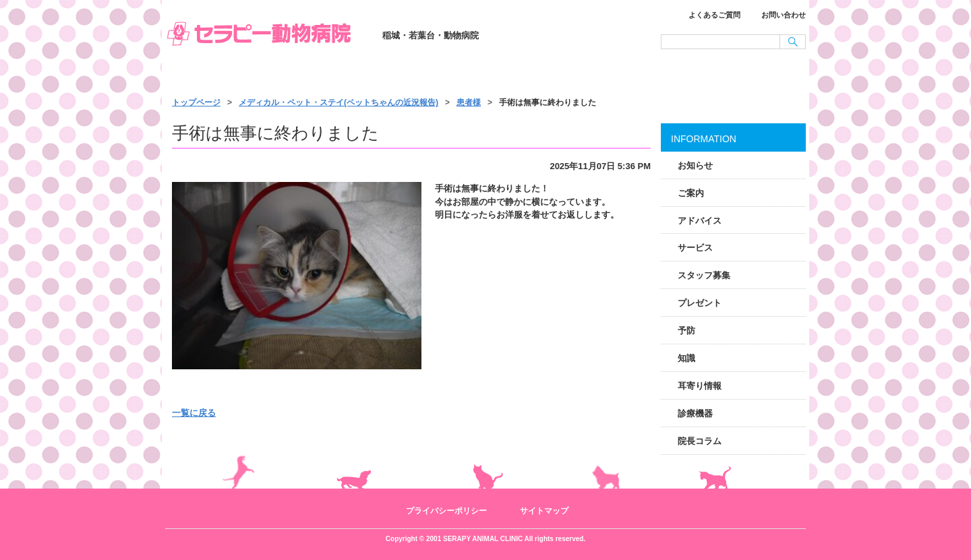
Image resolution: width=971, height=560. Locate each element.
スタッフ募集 (704, 275)
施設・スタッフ (615, 75)
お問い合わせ (784, 15)
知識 (686, 358)
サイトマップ (544, 511)
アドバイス (700, 221)
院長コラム (700, 441)
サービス (487, 75)
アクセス (743, 75)
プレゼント (700, 303)
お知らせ (695, 165)
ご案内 (691, 193)
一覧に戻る (194, 413)
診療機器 (695, 413)
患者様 (469, 102)
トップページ (229, 75)
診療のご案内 (359, 75)
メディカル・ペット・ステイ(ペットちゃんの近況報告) (339, 102)
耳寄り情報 (700, 386)
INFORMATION (704, 139)
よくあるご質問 (714, 15)
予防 (686, 331)
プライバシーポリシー (446, 511)
